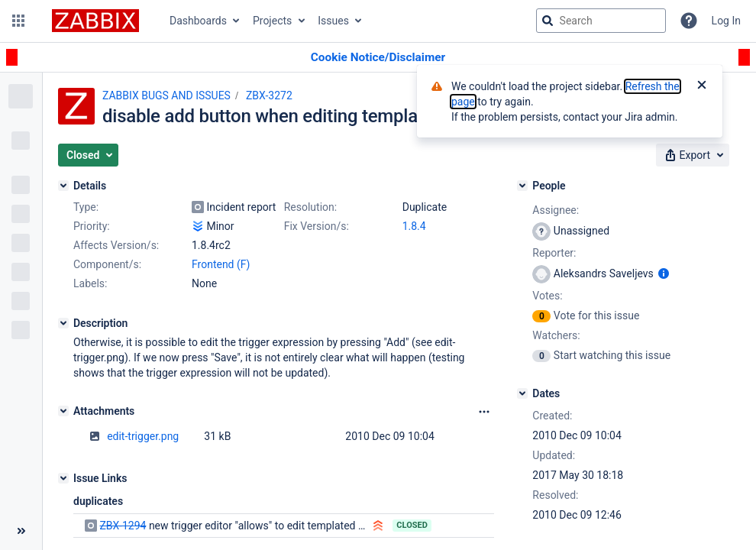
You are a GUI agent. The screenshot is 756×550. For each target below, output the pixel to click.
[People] (522, 186)
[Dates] (522, 393)
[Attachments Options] (484, 412)
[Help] (689, 21)
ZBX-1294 (123, 526)
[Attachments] (63, 411)
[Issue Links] (63, 478)
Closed (412, 525)
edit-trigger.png (143, 436)
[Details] (63, 186)
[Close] (702, 86)
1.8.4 (414, 226)
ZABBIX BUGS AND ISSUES (166, 95)
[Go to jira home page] (95, 21)
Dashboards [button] (198, 21)
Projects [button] (272, 21)
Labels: (90, 283)
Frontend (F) (221, 264)
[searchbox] (601, 21)
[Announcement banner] (378, 58)
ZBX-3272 (269, 95)
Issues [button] (333, 21)
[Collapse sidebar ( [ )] (21, 531)
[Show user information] (664, 273)
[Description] (63, 323)
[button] (18, 21)
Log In (726, 21)
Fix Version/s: (317, 226)
